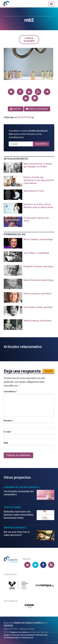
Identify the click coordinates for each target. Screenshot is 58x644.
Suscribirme (41, 144)
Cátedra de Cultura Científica (28, 623)
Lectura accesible (29, 39)
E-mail (8, 432)
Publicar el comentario (18, 455)
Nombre (9, 421)
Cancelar (48, 371)
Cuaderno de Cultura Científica (21, 487)
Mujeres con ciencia (19, 632)
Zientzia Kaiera (12, 507)
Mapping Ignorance (15, 528)
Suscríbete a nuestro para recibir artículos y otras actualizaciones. (28, 134)
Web (6, 443)
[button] (11, 92)
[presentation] (29, 168)
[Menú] (51, 4)
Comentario (11, 391)
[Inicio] (6, 4)
